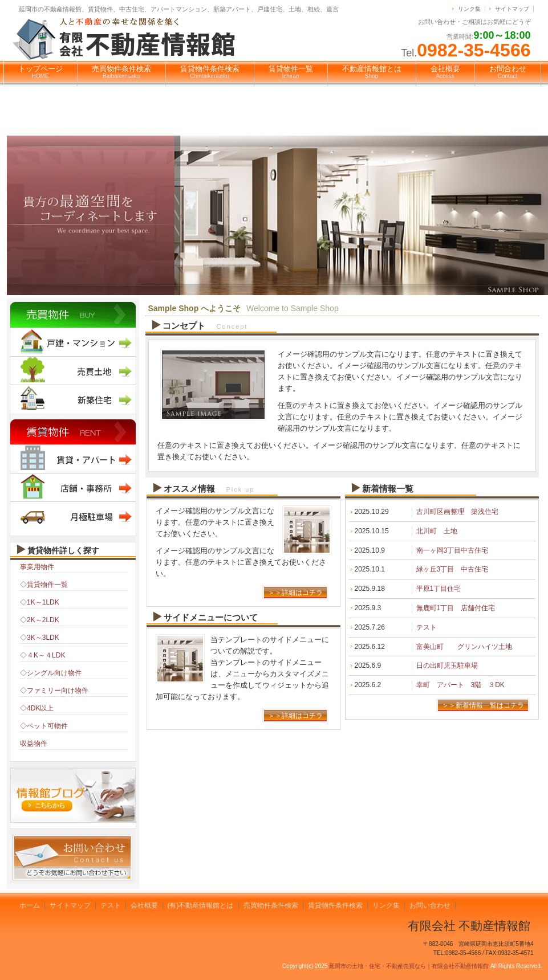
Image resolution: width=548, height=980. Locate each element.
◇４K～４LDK (42, 655)
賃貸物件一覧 (291, 72)
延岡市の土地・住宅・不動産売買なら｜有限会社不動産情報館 (409, 966)
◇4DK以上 (37, 708)
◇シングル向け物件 (51, 673)
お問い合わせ (430, 905)
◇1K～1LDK (40, 602)
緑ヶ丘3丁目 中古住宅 (452, 569)
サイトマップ (512, 9)
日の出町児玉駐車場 (447, 665)
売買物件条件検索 (121, 72)
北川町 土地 (437, 531)
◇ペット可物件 (44, 726)
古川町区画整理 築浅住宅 (457, 512)
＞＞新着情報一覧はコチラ (483, 705)
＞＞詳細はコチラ (295, 593)
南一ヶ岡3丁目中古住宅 (452, 550)
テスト (427, 627)
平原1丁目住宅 (439, 589)
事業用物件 (37, 567)
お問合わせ (508, 72)
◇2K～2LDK (40, 620)
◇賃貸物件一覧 (44, 585)
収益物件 (34, 744)
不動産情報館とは (372, 72)
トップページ (40, 72)
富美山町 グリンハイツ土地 (464, 647)
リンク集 (469, 9)
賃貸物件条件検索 (210, 72)
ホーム (30, 905)
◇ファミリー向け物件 (54, 691)
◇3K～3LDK (40, 638)
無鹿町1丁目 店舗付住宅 (456, 608)
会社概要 (445, 72)
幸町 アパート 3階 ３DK (460, 685)
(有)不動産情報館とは (201, 905)
